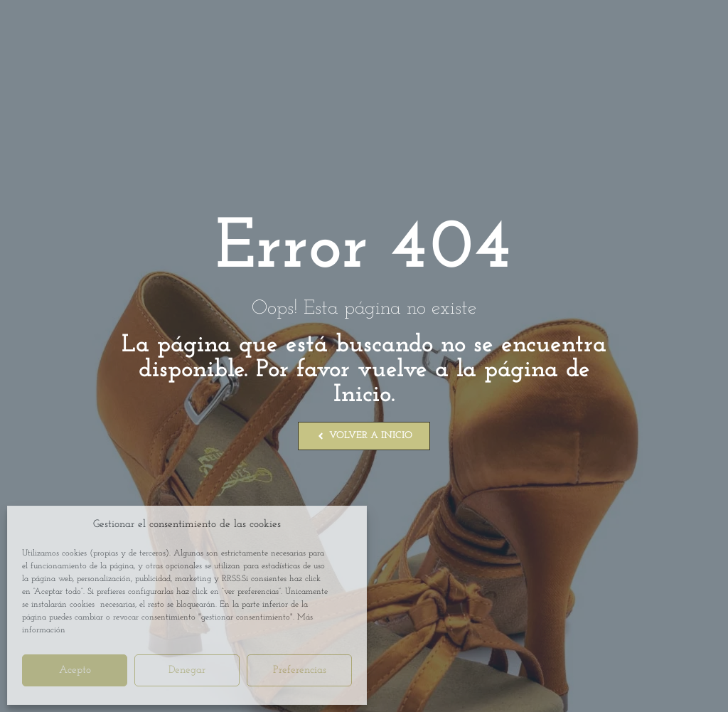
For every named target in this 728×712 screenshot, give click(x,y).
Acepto (75, 670)
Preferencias (300, 670)
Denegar (187, 670)
